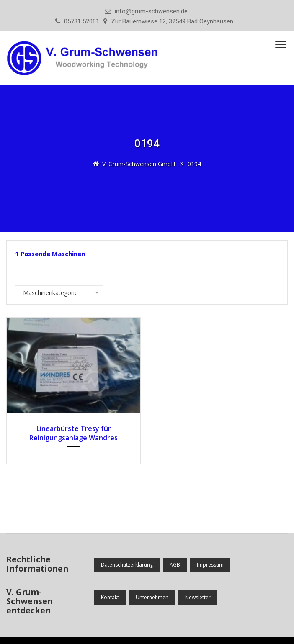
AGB (175, 565)
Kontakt (110, 597)
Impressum (210, 565)
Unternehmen (152, 597)
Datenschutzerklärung (127, 565)
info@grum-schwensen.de (151, 11)
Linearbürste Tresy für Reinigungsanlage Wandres (73, 433)
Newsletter (198, 597)
